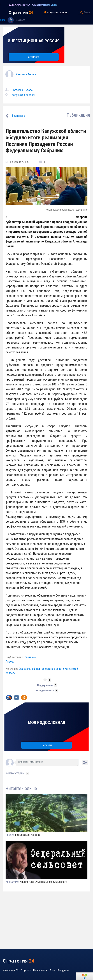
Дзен (52, 970)
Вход (3, 20)
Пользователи (40, 970)
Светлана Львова (26, 74)
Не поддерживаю (45, 690)
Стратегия (21, 12)
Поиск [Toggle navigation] (85, 12)
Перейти (47, 745)
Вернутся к (18, 116)
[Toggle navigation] (4, 5)
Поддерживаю (45, 685)
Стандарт (34, 57)
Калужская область (24, 95)
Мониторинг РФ (11, 970)
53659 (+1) (20, 20)
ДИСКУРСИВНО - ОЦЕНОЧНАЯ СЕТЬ (33, 5)
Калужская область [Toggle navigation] (56, 12)
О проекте (26, 970)
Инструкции (63, 970)
